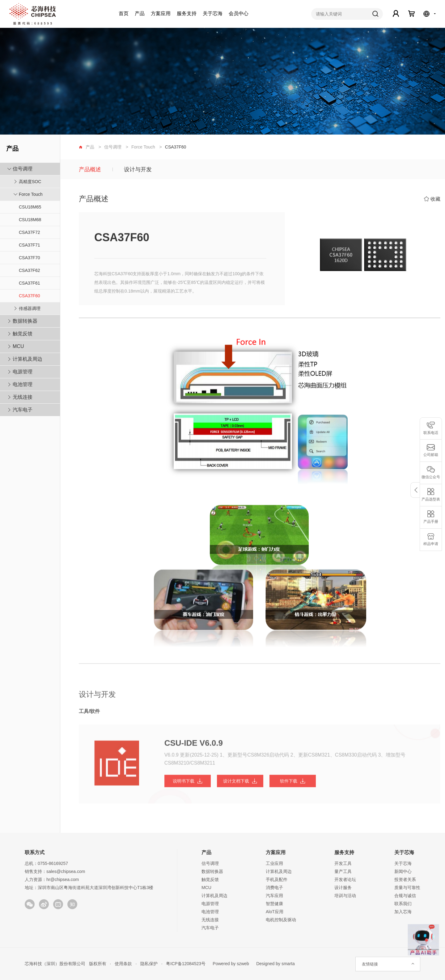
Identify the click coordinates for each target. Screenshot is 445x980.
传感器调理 (30, 308)
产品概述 (90, 171)
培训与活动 (345, 896)
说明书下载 (188, 786)
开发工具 (343, 863)
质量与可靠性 (407, 888)
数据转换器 (25, 321)
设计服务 (343, 888)
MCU (18, 346)
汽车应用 (274, 896)
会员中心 (239, 13)
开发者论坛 (345, 879)
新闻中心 (403, 871)
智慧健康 (274, 904)
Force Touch (31, 194)
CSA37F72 (29, 232)
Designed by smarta (274, 964)
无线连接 (23, 397)
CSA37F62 (29, 270)
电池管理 (23, 384)
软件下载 (293, 786)
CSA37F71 (29, 245)
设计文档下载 (240, 786)
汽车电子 (23, 410)
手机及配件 (277, 879)
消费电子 (274, 888)
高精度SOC (30, 182)
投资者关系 (405, 879)
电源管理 (23, 372)
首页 (124, 13)
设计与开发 (138, 171)
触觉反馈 (23, 334)
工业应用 (274, 863)
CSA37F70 (29, 258)
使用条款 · (124, 964)
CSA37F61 (29, 283)
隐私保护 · (149, 964)
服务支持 (187, 13)
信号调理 (23, 169)
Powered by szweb (231, 964)
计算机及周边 (28, 359)
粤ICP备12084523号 (186, 964)
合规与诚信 (405, 896)
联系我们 (403, 904)
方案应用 (161, 13)
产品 (140, 13)
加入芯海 (403, 912)
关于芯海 (213, 13)
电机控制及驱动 (281, 920)
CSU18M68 (30, 220)
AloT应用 (275, 912)
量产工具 (343, 871)
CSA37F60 (29, 296)
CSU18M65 (30, 207)
